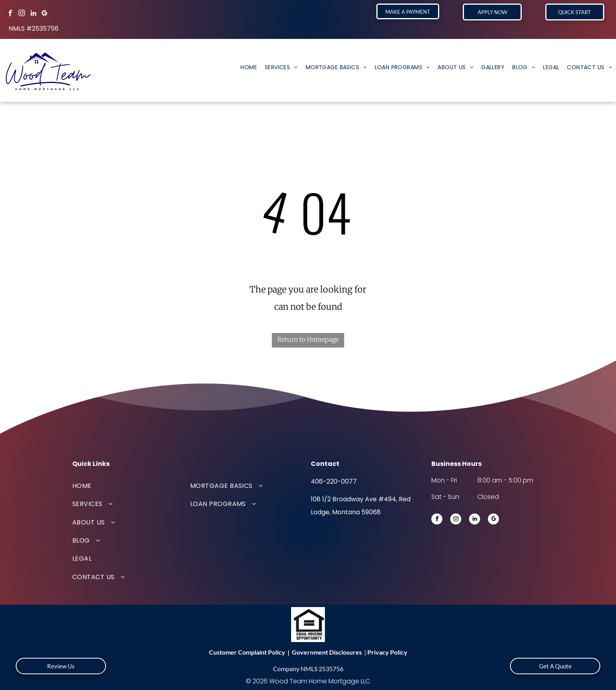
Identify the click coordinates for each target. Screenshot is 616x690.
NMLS (309, 669)
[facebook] (10, 14)
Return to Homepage (308, 339)
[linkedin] (33, 14)
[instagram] (22, 14)
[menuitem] (249, 67)
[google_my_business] (45, 14)
